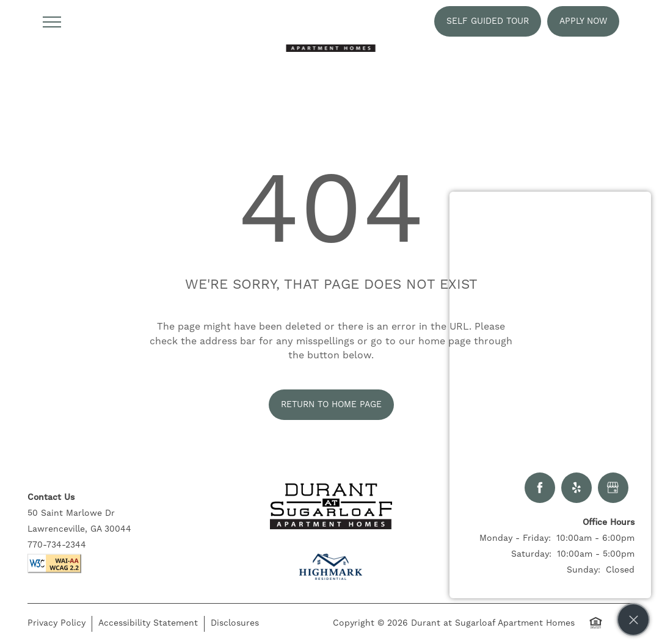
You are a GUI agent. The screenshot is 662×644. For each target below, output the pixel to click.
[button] (488, 21)
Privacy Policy (56, 623)
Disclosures (235, 623)
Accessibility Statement (148, 623)
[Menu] (52, 21)
